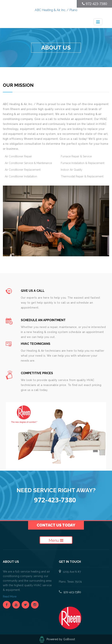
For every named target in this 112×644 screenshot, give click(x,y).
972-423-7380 (72, 592)
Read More (10, 597)
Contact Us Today (56, 525)
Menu (56, 540)
